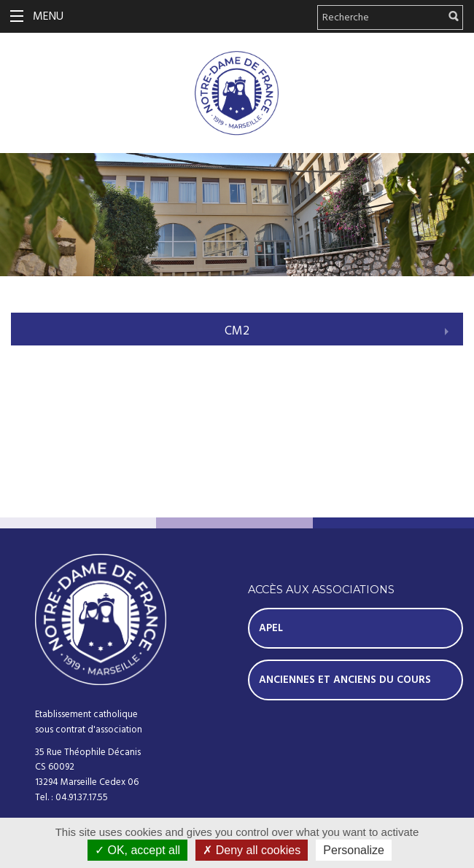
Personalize (354, 850)
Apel (271, 628)
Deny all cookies (252, 850)
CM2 (237, 331)
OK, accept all (137, 850)
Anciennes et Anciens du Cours (345, 680)
